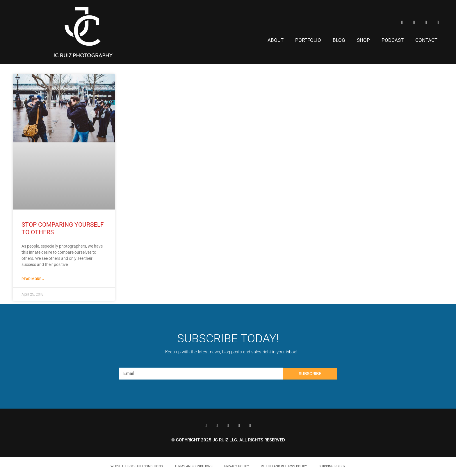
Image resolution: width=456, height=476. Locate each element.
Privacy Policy (237, 466)
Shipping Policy (332, 466)
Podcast (393, 40)
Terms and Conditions (194, 466)
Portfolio (308, 40)
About (276, 40)
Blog (339, 40)
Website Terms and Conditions (137, 466)
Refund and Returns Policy (284, 466)
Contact (426, 40)
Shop (363, 40)
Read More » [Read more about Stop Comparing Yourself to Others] (33, 279)
